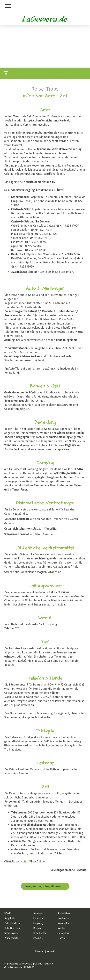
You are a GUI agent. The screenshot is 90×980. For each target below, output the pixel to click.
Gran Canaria (44, 534)
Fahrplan (55, 572)
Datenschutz (26, 964)
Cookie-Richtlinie (44, 964)
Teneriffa (61, 519)
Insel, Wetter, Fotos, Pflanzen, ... (45, 886)
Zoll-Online (38, 862)
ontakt (52, 952)
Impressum (10, 964)
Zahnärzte (20, 272)
